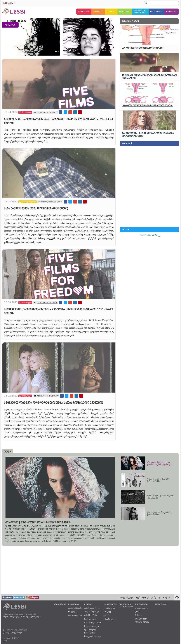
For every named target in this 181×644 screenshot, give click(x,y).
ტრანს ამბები (91, 615)
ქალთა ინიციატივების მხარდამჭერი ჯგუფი (22, 617)
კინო (138, 612)
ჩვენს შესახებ (142, 597)
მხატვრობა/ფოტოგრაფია (142, 620)
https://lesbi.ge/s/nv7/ (52, 222)
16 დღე (108, 612)
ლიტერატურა (142, 608)
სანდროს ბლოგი (93, 636)
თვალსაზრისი (75, 608)
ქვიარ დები (110, 608)
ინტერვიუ (73, 612)
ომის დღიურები (92, 608)
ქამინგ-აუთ (110, 619)
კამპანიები (124, 12)
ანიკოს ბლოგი (91, 612)
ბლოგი (110, 12)
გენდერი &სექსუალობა (140, 12)
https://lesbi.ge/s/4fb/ (47, 133)
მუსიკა (138, 615)
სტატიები (98, 12)
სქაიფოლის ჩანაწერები (90, 631)
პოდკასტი (171, 12)
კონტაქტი (156, 597)
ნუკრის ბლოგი (91, 626)
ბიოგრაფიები (75, 615)
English (10, 3)
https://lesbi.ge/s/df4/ (47, 323)
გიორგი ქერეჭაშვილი (13, 633)
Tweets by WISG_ (150, 235)
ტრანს (107, 615)
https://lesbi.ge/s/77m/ (48, 417)
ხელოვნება (156, 12)
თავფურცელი (127, 597)
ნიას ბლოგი (90, 619)
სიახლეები (83, 12)
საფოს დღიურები (93, 623)
